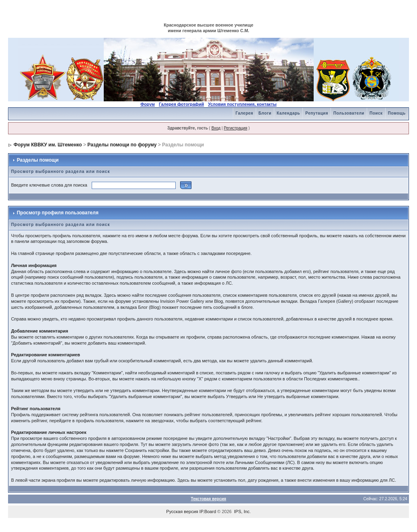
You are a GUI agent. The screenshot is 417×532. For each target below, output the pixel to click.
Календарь (288, 113)
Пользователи (349, 113)
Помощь (397, 113)
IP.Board (208, 511)
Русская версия (182, 511)
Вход (216, 128)
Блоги (265, 113)
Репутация (317, 113)
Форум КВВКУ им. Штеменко (48, 145)
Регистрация (235, 128)
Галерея (244, 113)
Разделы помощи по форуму (122, 145)
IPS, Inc (242, 511)
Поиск (376, 113)
